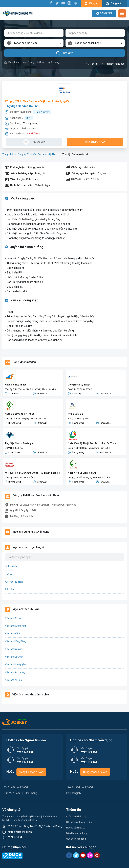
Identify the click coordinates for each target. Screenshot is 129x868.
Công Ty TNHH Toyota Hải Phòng (20, 478)
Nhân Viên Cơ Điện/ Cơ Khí (82, 473)
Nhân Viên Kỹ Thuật (15, 385)
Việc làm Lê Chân (14, 657)
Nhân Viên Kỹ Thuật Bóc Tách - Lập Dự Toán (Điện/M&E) (92, 444)
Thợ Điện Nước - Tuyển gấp (19, 444)
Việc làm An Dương (15, 672)
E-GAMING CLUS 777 (14, 448)
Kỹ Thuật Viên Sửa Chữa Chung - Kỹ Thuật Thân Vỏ (32, 473)
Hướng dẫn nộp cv (76, 828)
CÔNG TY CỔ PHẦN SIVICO (80, 389)
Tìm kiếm (65, 53)
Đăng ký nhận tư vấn (31, 772)
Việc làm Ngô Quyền (15, 665)
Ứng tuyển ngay (95, 142)
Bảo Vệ (9, 574)
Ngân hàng (53, 62)
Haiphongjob (73, 793)
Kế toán (41, 62)
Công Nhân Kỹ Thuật (79, 385)
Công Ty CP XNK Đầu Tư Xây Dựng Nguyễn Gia (89, 448)
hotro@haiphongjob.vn (20, 832)
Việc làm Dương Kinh (16, 626)
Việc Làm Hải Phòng (16, 787)
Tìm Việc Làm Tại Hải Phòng (21, 793)
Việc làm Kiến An (14, 649)
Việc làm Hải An (13, 634)
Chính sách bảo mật (77, 817)
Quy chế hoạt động (76, 839)
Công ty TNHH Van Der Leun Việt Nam (38, 154)
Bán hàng (10, 590)
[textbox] (34, 43)
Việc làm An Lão (13, 680)
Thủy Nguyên (42, 112)
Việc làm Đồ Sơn (14, 618)
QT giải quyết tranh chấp (79, 822)
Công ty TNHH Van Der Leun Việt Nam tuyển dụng (37, 101)
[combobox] (34, 43)
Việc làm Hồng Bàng (16, 641)
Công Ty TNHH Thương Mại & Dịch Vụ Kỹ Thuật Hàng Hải (30, 389)
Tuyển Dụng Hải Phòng (79, 787)
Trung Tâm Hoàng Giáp (78, 419)
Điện (29, 118)
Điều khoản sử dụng (77, 833)
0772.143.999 (15, 838)
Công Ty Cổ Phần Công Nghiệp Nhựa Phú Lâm (26, 419)
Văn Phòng (29, 62)
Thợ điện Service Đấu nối (22, 106)
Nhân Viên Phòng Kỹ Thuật (19, 414)
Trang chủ (8, 154)
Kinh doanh (12, 62)
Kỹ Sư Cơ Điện (75, 414)
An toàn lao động (14, 582)
